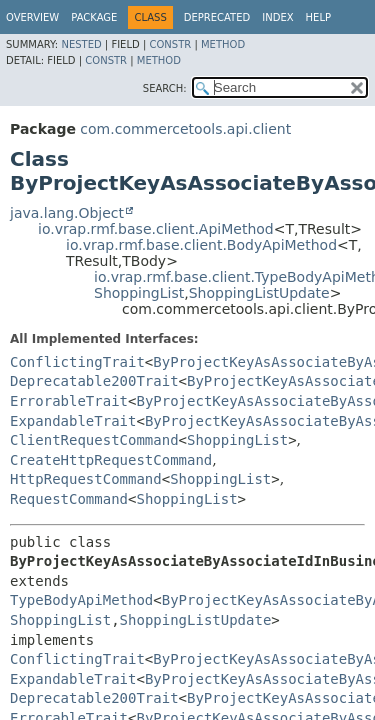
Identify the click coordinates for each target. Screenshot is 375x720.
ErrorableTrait (69, 401)
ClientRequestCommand (94, 440)
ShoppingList (139, 293)
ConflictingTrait (77, 362)
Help (318, 17)
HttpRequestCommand (86, 479)
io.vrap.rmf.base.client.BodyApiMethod (201, 245)
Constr (170, 44)
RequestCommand (69, 499)
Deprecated (217, 17)
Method (223, 44)
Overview (32, 17)
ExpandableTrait (73, 421)
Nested (81, 44)
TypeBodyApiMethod (81, 600)
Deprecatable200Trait (94, 381)
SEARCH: (165, 88)
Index (277, 17)
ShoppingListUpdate (259, 293)
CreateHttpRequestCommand (111, 460)
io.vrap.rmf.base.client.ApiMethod (156, 229)
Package (94, 17)
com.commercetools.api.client (185, 129)
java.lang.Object (67, 213)
